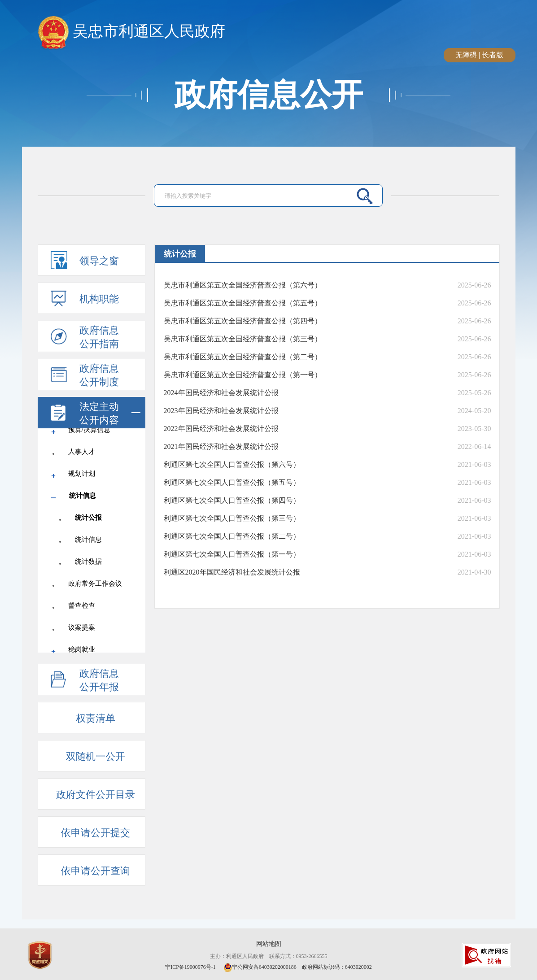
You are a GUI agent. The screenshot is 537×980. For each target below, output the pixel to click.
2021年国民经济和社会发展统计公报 (221, 446)
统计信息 (83, 496)
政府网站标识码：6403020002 (337, 967)
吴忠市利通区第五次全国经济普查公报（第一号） (243, 375)
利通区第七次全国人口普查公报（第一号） (232, 554)
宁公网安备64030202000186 (260, 967)
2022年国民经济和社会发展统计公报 (221, 429)
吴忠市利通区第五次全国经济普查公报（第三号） (243, 339)
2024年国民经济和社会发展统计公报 (221, 393)
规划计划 (82, 474)
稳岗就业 (82, 649)
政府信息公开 (269, 95)
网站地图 (269, 944)
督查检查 (82, 605)
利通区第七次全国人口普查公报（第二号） (232, 536)
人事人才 (82, 452)
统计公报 (88, 518)
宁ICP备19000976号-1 (191, 967)
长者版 (493, 55)
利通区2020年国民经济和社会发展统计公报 (232, 572)
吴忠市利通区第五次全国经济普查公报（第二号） (243, 357)
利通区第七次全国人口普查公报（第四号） (232, 500)
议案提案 (82, 627)
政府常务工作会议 (95, 584)
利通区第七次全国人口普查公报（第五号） (232, 482)
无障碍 (466, 55)
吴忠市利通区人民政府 (132, 32)
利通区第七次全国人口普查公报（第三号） (232, 518)
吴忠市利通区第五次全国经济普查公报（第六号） (243, 285)
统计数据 (88, 562)
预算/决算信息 (89, 430)
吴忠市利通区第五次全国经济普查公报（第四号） (243, 321)
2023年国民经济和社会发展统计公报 (221, 411)
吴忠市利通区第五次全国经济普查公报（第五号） (243, 303)
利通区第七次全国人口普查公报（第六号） (232, 464)
